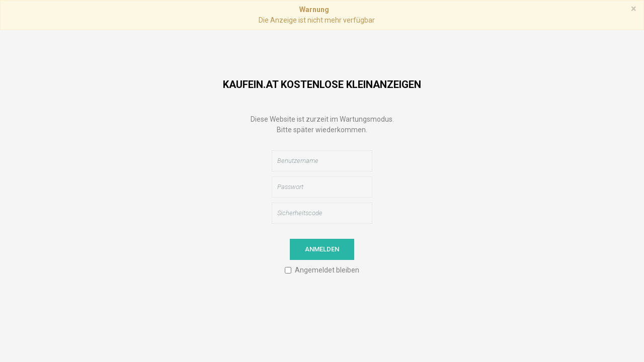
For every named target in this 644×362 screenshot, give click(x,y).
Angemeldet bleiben (327, 270)
